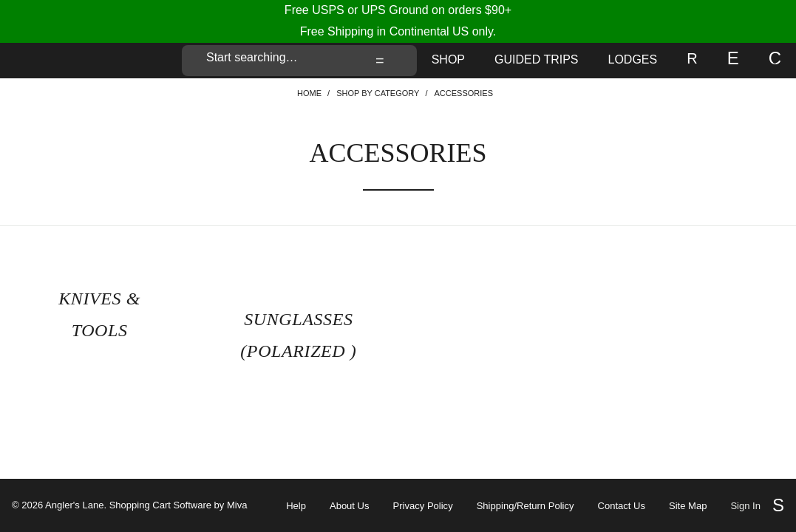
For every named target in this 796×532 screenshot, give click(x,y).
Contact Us (622, 506)
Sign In (745, 506)
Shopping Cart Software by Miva (178, 505)
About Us (350, 506)
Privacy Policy (423, 506)
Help (296, 506)
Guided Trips (537, 59)
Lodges (633, 59)
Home (309, 93)
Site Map (688, 506)
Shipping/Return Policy (525, 506)
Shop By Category (378, 93)
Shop (448, 59)
